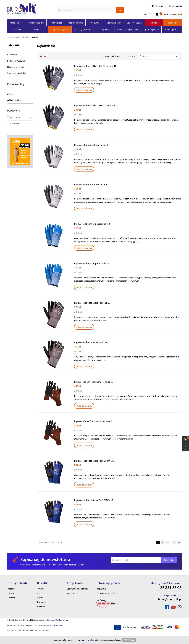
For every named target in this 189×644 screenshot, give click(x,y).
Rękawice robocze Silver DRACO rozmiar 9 (95, 105)
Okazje (40, 598)
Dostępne (159, 57)
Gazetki (41, 593)
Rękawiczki (12, 55)
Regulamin (101, 589)
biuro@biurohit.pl (170, 599)
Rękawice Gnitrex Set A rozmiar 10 (91, 145)
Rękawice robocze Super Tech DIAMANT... (94, 461)
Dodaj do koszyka (84, 90)
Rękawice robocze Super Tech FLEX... (92, 303)
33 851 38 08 (171, 588)
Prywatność (38, 630)
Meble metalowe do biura (43, 620)
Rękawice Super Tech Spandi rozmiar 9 (93, 421)
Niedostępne (19, 117)
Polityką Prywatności (93, 640)
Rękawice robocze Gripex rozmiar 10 (92, 224)
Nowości (41, 607)
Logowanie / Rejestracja (78, 589)
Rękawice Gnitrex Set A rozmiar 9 (90, 184)
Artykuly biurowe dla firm (19, 620)
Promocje (42, 602)
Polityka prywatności (106, 593)
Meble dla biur (62, 620)
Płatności (12, 593)
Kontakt (11, 598)
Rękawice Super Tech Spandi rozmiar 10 (94, 382)
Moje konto (72, 593)
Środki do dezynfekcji (17, 73)
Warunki (46, 630)
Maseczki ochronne (16, 67)
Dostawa (11, 589)
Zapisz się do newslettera (45, 559)
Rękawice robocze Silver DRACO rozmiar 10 (95, 66)
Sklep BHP (13, 46)
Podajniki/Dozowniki (17, 61)
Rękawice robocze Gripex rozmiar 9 (91, 263)
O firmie (41, 589)
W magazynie (19, 123)
